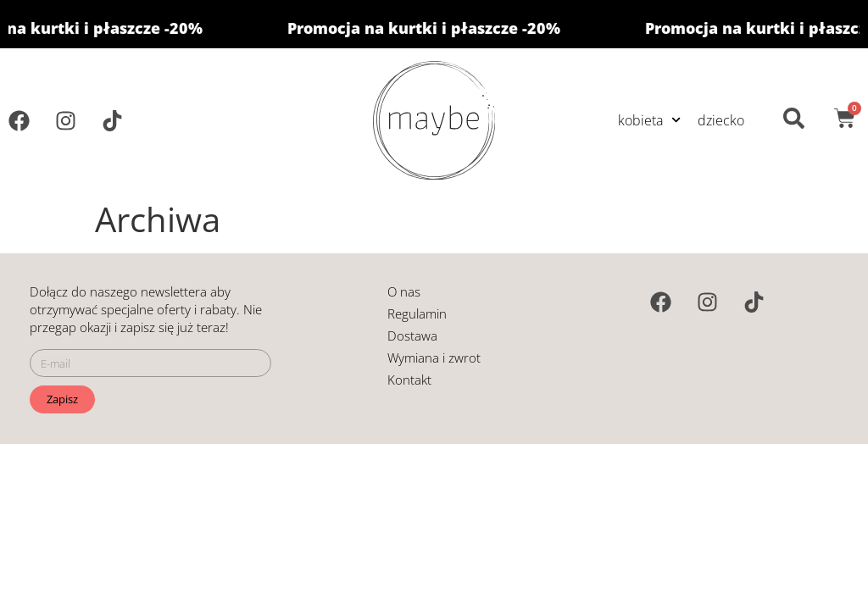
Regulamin (417, 313)
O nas (404, 291)
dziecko (721, 120)
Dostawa (412, 335)
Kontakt (409, 380)
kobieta (649, 120)
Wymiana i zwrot (434, 358)
